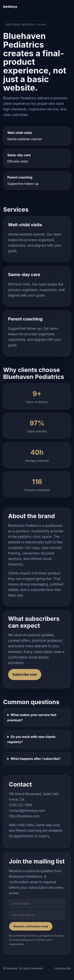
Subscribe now (25, 675)
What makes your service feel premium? (32, 717)
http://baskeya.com (24, 816)
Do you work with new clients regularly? (31, 739)
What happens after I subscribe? (36, 759)
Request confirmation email (31, 926)
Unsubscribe (63, 968)
